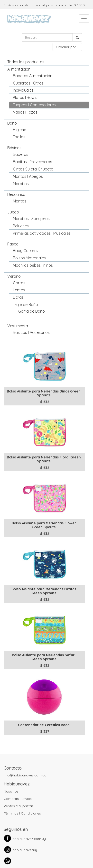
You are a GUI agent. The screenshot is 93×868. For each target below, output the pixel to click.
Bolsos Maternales (29, 258)
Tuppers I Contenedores (34, 105)
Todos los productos (26, 62)
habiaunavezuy (25, 850)
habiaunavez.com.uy (29, 839)
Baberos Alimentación (33, 76)
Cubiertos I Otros (28, 83)
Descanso (16, 194)
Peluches (21, 226)
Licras (18, 297)
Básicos (14, 148)
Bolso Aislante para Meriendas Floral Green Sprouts (44, 459)
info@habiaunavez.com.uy (25, 775)
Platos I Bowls (25, 97)
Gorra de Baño (32, 311)
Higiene (19, 130)
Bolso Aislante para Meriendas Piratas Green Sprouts (44, 591)
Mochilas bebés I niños (33, 265)
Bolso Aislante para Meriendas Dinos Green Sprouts (44, 393)
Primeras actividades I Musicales (42, 233)
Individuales (23, 90)
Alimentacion (19, 69)
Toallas (19, 137)
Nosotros (11, 791)
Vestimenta (18, 326)
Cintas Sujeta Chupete (33, 169)
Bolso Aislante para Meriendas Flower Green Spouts (44, 525)
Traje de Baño (25, 305)
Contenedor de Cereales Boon (44, 725)
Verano (14, 276)
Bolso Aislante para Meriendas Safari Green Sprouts (44, 657)
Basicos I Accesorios (31, 332)
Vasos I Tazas (25, 112)
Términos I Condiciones (22, 813)
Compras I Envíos (18, 799)
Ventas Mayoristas (19, 806)
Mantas (20, 201)
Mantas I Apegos (28, 176)
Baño (12, 123)
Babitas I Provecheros (33, 162)
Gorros (19, 283)
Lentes (19, 290)
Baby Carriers (25, 251)
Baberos (21, 154)
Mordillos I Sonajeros (31, 219)
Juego (13, 212)
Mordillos (21, 184)
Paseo (13, 244)
